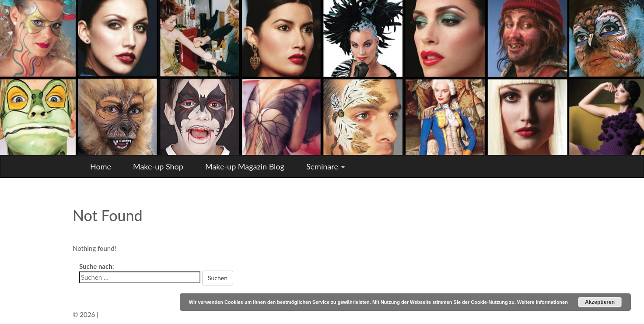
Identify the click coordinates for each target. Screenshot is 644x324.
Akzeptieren (600, 302)
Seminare (325, 166)
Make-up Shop (158, 166)
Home (101, 166)
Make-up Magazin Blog (245, 166)
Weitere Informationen (542, 302)
